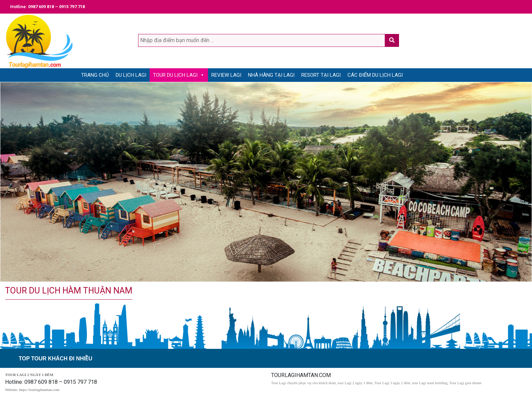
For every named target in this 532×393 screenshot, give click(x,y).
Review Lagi (226, 75)
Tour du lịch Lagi (175, 75)
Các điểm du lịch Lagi (375, 75)
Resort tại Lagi (321, 75)
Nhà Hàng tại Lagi (271, 75)
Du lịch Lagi (131, 75)
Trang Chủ (95, 75)
